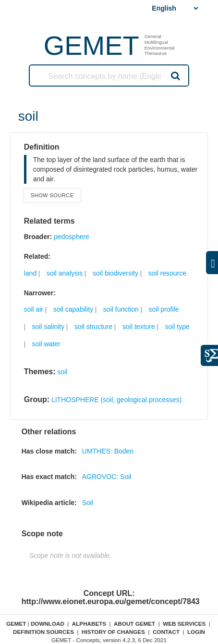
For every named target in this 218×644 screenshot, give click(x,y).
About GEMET (134, 624)
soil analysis (65, 273)
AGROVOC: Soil (107, 477)
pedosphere (72, 237)
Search (175, 76)
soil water (46, 344)
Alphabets (89, 624)
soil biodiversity (115, 273)
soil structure (93, 327)
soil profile (163, 309)
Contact (166, 632)
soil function (121, 309)
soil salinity (48, 327)
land (30, 273)
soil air (34, 309)
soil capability (73, 309)
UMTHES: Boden (108, 451)
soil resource (167, 273)
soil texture (139, 327)
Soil (88, 503)
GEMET (91, 45)
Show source (52, 195)
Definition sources (43, 632)
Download (48, 624)
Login (196, 632)
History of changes (113, 632)
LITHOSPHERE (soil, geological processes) (117, 400)
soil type (177, 327)
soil (62, 372)
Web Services (184, 624)
